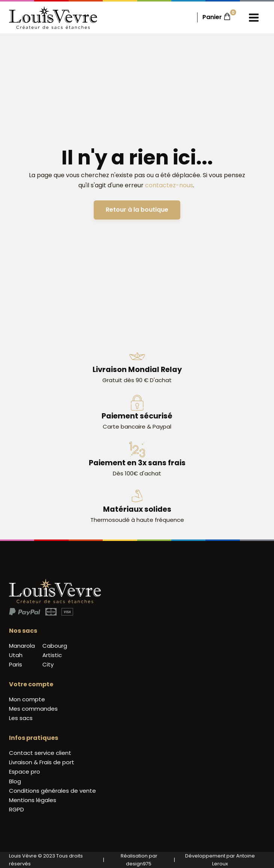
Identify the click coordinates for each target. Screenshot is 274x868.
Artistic (52, 655)
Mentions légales (33, 800)
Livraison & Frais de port (42, 762)
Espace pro (25, 772)
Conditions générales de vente (52, 791)
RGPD (16, 809)
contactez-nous (169, 185)
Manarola (22, 646)
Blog (15, 781)
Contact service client (40, 753)
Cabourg (55, 646)
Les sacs (21, 718)
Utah (16, 655)
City (48, 664)
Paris (16, 664)
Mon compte (27, 699)
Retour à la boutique (137, 210)
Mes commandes (33, 709)
